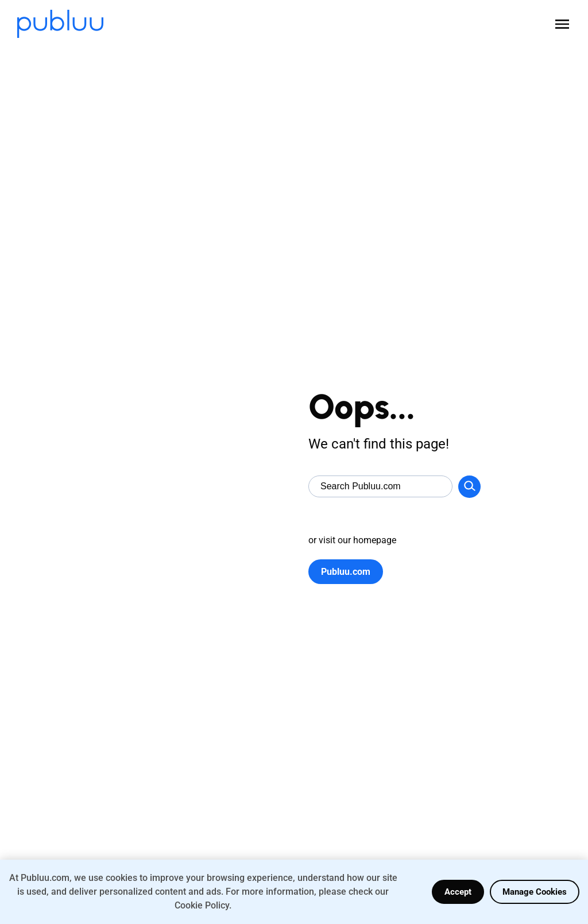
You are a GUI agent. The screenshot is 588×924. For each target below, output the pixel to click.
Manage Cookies (535, 892)
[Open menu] (562, 24)
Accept (458, 892)
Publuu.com (346, 572)
